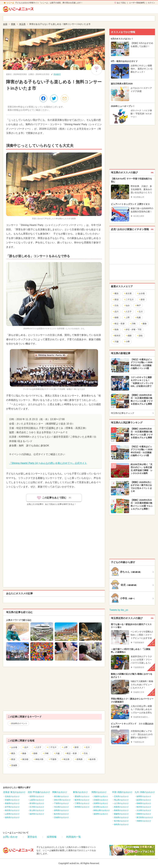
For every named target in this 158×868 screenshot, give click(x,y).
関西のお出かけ (99, 792)
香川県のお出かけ (121, 821)
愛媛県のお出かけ (121, 814)
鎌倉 (23, 753)
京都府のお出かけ (101, 800)
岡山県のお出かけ (121, 800)
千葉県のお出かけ (61, 803)
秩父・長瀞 (71, 753)
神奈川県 (38, 759)
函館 (129, 336)
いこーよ (10, 3)
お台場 (13, 747)
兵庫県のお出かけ (101, 803)
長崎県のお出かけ (144, 803)
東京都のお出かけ (61, 796)
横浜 (12, 753)
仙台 (127, 305)
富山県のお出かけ (37, 810)
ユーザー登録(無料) (137, 3)
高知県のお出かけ (121, 817)
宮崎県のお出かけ (144, 814)
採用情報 (52, 837)
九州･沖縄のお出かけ (145, 792)
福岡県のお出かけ (144, 796)
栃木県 (92, 759)
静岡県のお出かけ (82, 807)
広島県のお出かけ (121, 796)
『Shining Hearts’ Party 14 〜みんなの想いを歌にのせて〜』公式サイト (48, 463)
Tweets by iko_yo (119, 610)
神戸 (138, 305)
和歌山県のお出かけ (102, 810)
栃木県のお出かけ (61, 814)
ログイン (151, 3)
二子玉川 (51, 747)
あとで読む (122, 3)
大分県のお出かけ (144, 810)
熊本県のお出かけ (144, 807)
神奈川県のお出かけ (62, 800)
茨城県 (13, 765)
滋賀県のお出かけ (101, 814)
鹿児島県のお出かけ (145, 817)
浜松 (140, 336)
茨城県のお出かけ (61, 817)
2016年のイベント (19, 723)
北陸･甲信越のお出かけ (39, 792)
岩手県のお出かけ (12, 807)
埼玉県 (65, 759)
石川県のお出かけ (37, 807)
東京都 (24, 759)
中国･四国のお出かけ (122, 792)
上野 (64, 747)
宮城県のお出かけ (12, 800)
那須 (12, 759)
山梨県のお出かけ (37, 800)
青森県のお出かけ (12, 803)
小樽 (127, 342)
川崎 (46, 753)
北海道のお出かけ (12, 796)
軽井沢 (117, 336)
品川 (25, 747)
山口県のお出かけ (121, 803)
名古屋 (128, 293)
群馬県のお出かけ (61, 810)
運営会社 (32, 837)
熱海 (116, 330)
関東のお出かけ (60, 792)
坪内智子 (57, 74)
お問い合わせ (10, 837)
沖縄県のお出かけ (144, 821)
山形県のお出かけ (12, 814)
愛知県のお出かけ (82, 796)
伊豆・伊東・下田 (133, 330)
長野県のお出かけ (37, 796)
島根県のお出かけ (121, 810)
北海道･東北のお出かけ (14, 792)
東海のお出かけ (80, 792)
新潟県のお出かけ (37, 803)
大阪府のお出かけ (101, 796)
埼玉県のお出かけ (61, 807)
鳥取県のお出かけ (121, 807)
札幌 (138, 317)
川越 (57, 753)
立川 (87, 747)
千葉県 (52, 759)
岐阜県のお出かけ (82, 800)
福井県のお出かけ (37, 814)
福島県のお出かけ (12, 817)
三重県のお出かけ (82, 803)
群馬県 (79, 759)
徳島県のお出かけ (121, 824)
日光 (85, 753)
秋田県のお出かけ (12, 810)
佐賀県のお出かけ (144, 800)
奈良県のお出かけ (101, 807)
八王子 (37, 747)
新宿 (76, 747)
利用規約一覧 (74, 837)
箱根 (34, 753)
